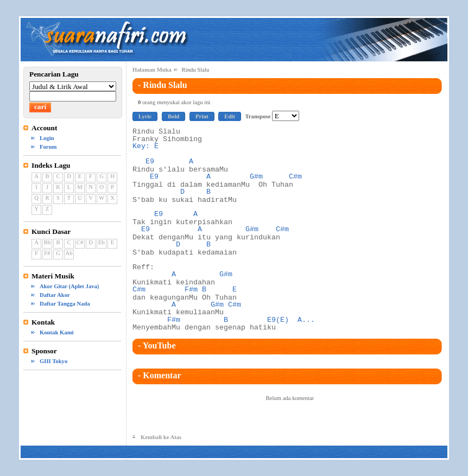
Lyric (145, 116)
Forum (48, 147)
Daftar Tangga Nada (65, 304)
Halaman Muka (152, 70)
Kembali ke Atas (161, 437)
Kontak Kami (56, 332)
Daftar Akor (55, 295)
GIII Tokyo (53, 361)
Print (202, 116)
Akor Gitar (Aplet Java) (69, 286)
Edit (230, 116)
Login (47, 138)
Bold (173, 116)
